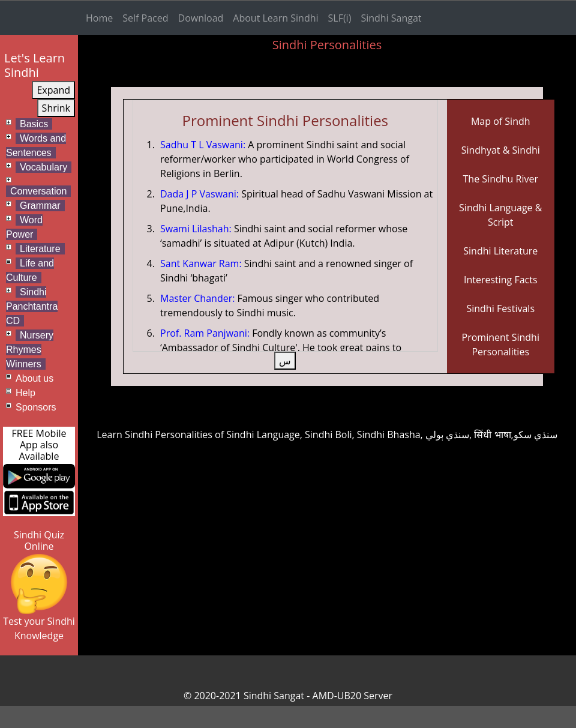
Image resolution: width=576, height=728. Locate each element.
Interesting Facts (501, 280)
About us (34, 378)
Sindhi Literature (500, 251)
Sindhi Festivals (500, 308)
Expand (53, 90)
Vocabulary (43, 167)
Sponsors (36, 407)
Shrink (56, 108)
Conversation (38, 191)
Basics (34, 124)
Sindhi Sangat (391, 18)
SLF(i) (340, 18)
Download (201, 18)
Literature (40, 249)
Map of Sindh (501, 121)
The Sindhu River (501, 179)
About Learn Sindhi (275, 18)
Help (25, 393)
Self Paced (145, 18)
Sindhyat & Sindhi (501, 150)
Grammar (40, 206)
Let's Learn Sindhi (34, 65)
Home (99, 18)
